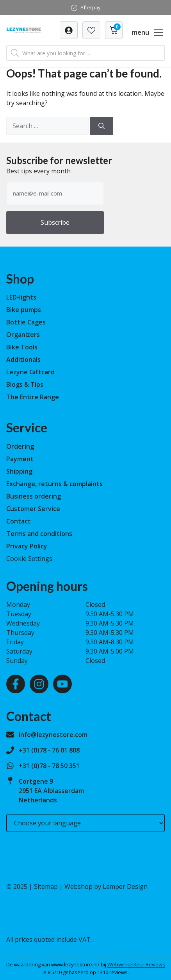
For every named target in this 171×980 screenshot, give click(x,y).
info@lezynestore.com (53, 735)
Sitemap (46, 887)
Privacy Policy (27, 546)
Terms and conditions (39, 534)
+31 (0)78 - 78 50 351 (49, 766)
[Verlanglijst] (69, 30)
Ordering (20, 446)
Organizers (23, 335)
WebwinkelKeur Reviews (136, 964)
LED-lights (21, 297)
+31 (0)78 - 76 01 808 (49, 750)
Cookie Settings (29, 559)
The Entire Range (33, 397)
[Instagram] (39, 684)
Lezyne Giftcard (30, 372)
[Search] (102, 126)
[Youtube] (62, 684)
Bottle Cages (26, 322)
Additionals (23, 360)
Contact (19, 521)
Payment (20, 459)
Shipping (19, 471)
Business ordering (34, 496)
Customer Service (33, 509)
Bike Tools (22, 347)
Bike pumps (24, 310)
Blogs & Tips (25, 384)
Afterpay (90, 7)
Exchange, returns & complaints (54, 484)
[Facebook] (16, 684)
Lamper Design (125, 887)
